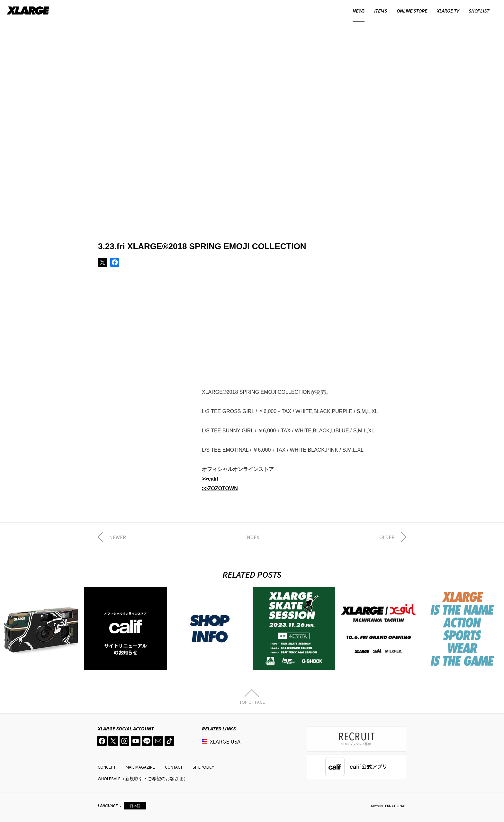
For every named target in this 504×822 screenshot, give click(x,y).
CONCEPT (107, 767)
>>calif (210, 479)
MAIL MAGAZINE (140, 767)
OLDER (387, 537)
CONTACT (174, 767)
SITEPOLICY (203, 767)
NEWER (118, 537)
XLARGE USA (225, 741)
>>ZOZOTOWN (220, 488)
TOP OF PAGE (252, 702)
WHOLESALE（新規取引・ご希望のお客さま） (143, 779)
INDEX (252, 537)
